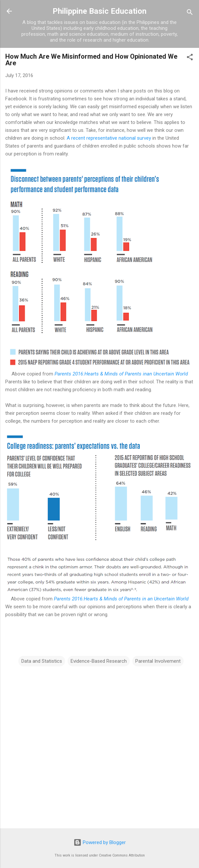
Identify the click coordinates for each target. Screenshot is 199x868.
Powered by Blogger (100, 842)
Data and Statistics (42, 661)
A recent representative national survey (109, 138)
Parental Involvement (158, 661)
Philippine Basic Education (99, 11)
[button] (190, 58)
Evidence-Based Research (99, 661)
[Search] (190, 13)
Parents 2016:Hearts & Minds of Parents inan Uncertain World (121, 374)
